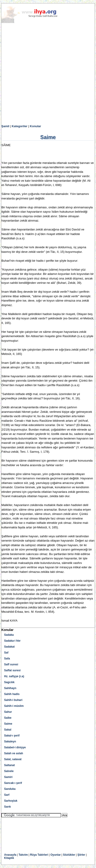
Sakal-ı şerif (12, 736)
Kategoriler (20, 126)
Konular (36, 126)
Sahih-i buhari (13, 700)
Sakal (8, 730)
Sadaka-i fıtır (12, 641)
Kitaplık (9, 858)
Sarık (7, 807)
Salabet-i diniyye (15, 747)
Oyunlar (55, 855)
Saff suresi (11, 664)
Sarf (7, 795)
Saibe (8, 718)
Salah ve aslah (14, 753)
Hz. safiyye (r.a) (14, 676)
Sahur (8, 712)
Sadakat (9, 647)
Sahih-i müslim (14, 706)
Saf (6, 653)
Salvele (9, 771)
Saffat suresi (12, 670)
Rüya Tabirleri (39, 855)
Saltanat (9, 765)
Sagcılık (9, 682)
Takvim (23, 855)
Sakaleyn (10, 741)
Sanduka (10, 789)
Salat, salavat (13, 759)
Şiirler (81, 855)
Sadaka (9, 635)
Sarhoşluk (11, 801)
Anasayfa (10, 855)
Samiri (8, 777)
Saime (8, 724)
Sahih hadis (12, 694)
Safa (7, 659)
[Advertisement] (48, 74)
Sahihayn (10, 688)
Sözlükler (69, 855)
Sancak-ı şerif (13, 783)
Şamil (5, 126)
